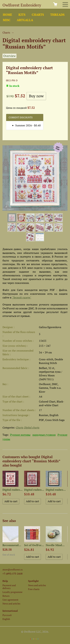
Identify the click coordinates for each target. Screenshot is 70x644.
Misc (7, 20)
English (6, 619)
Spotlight (33, 581)
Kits (22, 15)
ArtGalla (25, 20)
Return (6, 596)
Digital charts (32, 427)
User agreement (10, 600)
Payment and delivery (9, 587)
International (10, 611)
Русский (7, 615)
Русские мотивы (20, 435)
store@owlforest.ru (13, 570)
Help (5, 581)
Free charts (34, 589)
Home (7, 15)
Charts (38, 15)
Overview (9, 56)
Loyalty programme (12, 592)
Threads (57, 15)
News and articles (11, 604)
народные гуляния (44, 435)
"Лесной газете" (22, 297)
